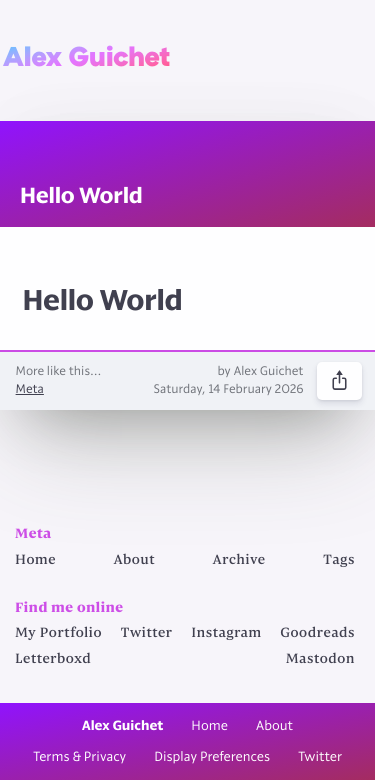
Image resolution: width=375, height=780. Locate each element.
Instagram (226, 634)
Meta (30, 389)
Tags (339, 561)
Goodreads (317, 634)
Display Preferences (212, 757)
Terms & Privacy (79, 757)
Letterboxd (53, 660)
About (135, 561)
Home (35, 561)
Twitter (147, 634)
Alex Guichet (86, 56)
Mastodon (320, 660)
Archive (239, 561)
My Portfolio (58, 634)
